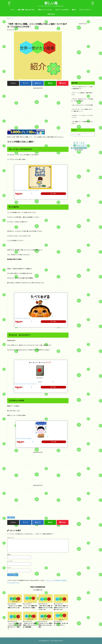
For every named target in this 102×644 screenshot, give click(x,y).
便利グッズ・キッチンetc (45, 10)
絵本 (13, 517)
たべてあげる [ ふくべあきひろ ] (22, 318)
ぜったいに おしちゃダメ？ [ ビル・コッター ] (25, 384)
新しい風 (51, 3)
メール (10, 561)
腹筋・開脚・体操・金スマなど (26, 10)
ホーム (13, 10)
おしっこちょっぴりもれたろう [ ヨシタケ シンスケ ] (26, 190)
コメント (10, 538)
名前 (9, 555)
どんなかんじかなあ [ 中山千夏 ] (23, 438)
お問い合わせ (51, 14)
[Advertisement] (38, 105)
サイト (9, 568)
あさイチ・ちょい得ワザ (62, 10)
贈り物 (74, 10)
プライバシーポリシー (85, 10)
